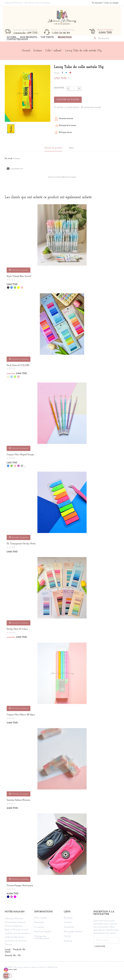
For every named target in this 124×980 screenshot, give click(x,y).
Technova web (11, 969)
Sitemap (68, 941)
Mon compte (41, 918)
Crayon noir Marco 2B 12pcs (21, 715)
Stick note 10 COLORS (18, 365)
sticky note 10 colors (17, 629)
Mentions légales (43, 932)
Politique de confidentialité (42, 937)
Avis (71, 148)
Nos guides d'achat (73, 932)
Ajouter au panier (68, 100)
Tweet (66, 73)
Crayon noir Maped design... (21, 455)
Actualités (69, 927)
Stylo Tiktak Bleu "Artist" (19, 276)
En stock (9, 159)
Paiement (39, 922)
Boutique (68, 918)
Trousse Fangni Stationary (20, 886)
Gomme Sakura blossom (19, 800)
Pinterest (70, 73)
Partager (62, 73)
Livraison (39, 927)
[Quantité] (74, 88)
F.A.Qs (67, 936)
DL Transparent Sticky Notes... (22, 544)
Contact (68, 922)
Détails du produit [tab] (53, 148)
